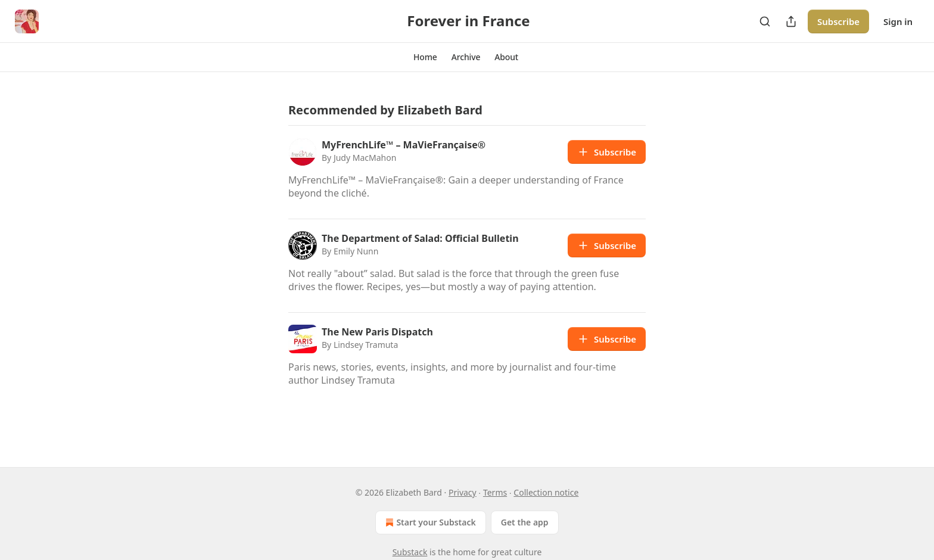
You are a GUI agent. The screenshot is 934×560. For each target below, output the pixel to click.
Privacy (463, 492)
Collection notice (546, 492)
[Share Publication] (791, 21)
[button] (425, 57)
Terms (495, 492)
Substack (410, 552)
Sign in (898, 21)
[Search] (765, 21)
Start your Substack (429, 522)
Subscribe (838, 21)
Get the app (525, 522)
